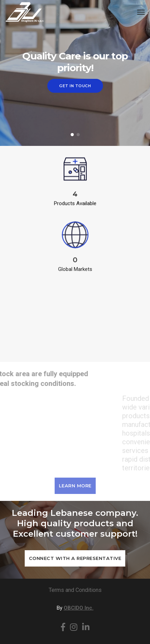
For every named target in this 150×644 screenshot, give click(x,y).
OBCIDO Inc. (79, 608)
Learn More (75, 486)
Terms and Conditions (75, 590)
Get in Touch (75, 86)
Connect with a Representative (75, 558)
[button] (72, 135)
